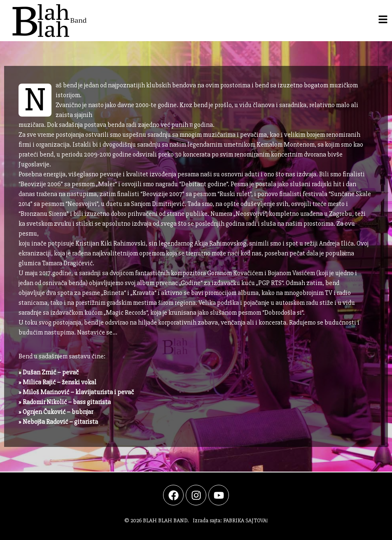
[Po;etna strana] (45, 21)
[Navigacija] (383, 19)
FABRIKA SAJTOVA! (246, 520)
